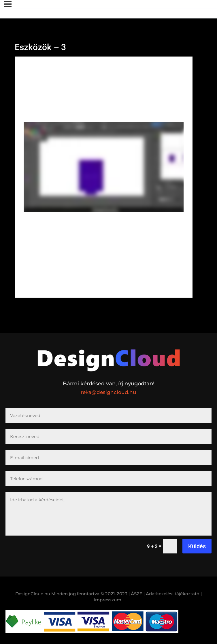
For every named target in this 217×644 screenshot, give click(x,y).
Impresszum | (109, 600)
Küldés (197, 546)
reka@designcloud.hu (109, 392)
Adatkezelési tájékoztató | (174, 594)
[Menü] (8, 4)
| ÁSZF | (137, 594)
